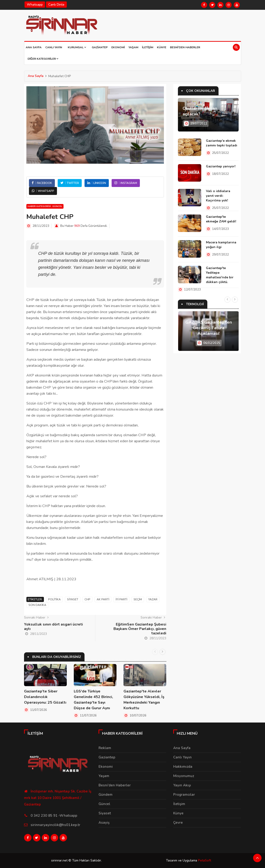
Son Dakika (37, 605)
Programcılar (184, 795)
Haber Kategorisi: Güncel (45, 206)
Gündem (106, 795)
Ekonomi (118, 47)
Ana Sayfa (34, 47)
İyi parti (121, 599)
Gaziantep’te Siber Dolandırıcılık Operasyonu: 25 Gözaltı (45, 697)
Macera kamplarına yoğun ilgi (221, 245)
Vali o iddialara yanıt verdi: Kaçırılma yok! (218, 196)
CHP (87, 599)
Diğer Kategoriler (43, 59)
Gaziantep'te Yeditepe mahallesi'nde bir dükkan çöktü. (220, 275)
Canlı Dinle (56, 5)
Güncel (104, 804)
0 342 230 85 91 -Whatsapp (54, 816)
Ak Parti (103, 599)
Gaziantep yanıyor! (221, 166)
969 (77, 226)
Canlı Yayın (54, 47)
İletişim (148, 47)
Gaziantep (100, 47)
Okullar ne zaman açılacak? (200, 111)
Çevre (178, 823)
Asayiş (104, 823)
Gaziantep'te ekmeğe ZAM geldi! (221, 219)
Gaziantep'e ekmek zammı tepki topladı (222, 143)
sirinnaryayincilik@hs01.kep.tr (55, 825)
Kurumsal (77, 47)
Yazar (153, 599)
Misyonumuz (184, 776)
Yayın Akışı (182, 785)
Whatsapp (35, 5)
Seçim (138, 599)
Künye (162, 47)
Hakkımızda (183, 767)
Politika (54, 599)
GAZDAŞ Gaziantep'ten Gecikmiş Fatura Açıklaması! (209, 328)
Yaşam (133, 47)
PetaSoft (205, 860)
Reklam (105, 748)
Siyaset (73, 599)
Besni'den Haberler (185, 47)
